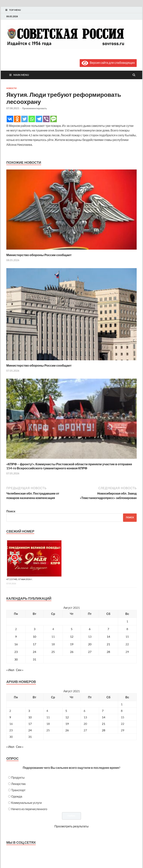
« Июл (10, 670)
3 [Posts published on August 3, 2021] (29, 711)
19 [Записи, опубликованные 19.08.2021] (72, 644)
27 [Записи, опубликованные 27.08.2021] (90, 652)
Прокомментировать (35, 108)
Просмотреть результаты (71, 826)
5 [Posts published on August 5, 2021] (66, 711)
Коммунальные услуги (26, 803)
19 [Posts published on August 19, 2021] (67, 724)
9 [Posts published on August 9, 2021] (10, 717)
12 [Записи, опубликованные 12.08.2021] (72, 636)
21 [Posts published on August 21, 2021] (104, 724)
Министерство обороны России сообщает (39, 255)
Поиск (11, 511)
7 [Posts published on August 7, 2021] (103, 711)
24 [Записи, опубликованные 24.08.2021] (34, 652)
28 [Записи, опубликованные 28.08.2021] (108, 652)
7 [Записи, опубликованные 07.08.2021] (108, 629)
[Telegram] (39, 119)
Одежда (17, 796)
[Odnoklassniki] (17, 119)
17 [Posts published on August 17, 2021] (30, 724)
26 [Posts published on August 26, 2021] (67, 730)
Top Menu (15, 10)
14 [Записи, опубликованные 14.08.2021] (108, 636)
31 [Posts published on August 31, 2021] (30, 737)
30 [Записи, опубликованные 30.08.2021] (16, 659)
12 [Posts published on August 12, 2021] (67, 717)
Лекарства (18, 784)
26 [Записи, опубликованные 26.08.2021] (72, 652)
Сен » (19, 670)
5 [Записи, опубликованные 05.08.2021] (72, 629)
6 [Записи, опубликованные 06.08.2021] (90, 629)
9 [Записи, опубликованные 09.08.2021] (16, 636)
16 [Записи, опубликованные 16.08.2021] (16, 644)
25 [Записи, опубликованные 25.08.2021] (53, 652)
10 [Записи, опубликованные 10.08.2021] (34, 636)
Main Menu (21, 75)
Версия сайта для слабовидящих (108, 63)
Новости (11, 88)
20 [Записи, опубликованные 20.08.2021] (90, 644)
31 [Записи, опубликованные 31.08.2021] (34, 659)
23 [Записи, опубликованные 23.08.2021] (16, 652)
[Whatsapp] (32, 119)
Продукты (18, 777)
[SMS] (54, 119)
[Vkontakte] (10, 119)
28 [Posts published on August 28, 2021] (104, 730)
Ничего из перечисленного (29, 809)
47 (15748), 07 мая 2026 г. (19, 579)
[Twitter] (24, 119)
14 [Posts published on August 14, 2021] (104, 717)
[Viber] (46, 119)
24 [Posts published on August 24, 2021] (30, 730)
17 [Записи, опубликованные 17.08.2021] (34, 644)
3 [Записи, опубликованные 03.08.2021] (35, 629)
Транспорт (18, 790)
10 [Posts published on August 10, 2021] (30, 717)
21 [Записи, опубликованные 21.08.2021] (108, 644)
